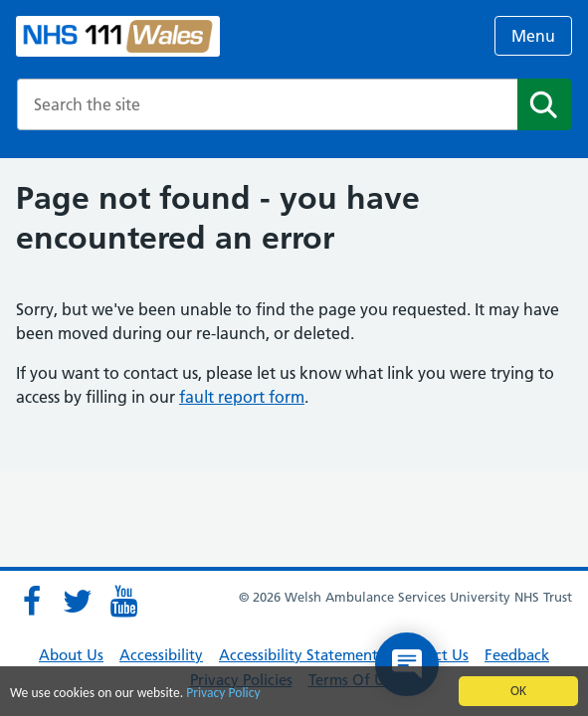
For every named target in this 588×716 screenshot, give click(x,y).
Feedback (517, 655)
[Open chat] (407, 664)
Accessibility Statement (298, 655)
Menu (533, 36)
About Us (71, 655)
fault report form (242, 397)
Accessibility (161, 655)
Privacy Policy (223, 694)
